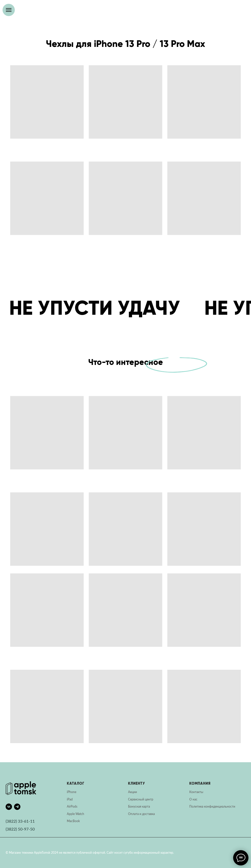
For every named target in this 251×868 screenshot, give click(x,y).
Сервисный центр (141, 799)
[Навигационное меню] (9, 10)
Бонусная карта (139, 807)
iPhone (72, 792)
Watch (80, 814)
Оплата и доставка (141, 814)
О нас (193, 799)
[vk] (9, 807)
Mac (70, 821)
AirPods (72, 807)
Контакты (196, 792)
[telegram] (17, 807)
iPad (70, 799)
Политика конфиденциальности (212, 807)
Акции (133, 792)
